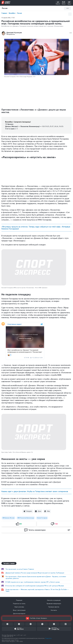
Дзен (40, 511)
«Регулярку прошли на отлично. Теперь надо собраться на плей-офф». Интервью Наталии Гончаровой (36, 228)
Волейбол (12, 13)
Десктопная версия (19, 614)
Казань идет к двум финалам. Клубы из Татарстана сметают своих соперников (35, 491)
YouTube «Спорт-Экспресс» (36, 618)
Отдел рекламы (19, 607)
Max (49, 511)
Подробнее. (49, 638)
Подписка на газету (19, 604)
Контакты (54, 610)
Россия (20, 13)
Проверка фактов (54, 607)
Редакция (19, 600)
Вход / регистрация (19, 610)
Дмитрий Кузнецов (14, 33)
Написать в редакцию (54, 600)
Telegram (29, 511)
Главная (4, 13)
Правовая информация (54, 604)
